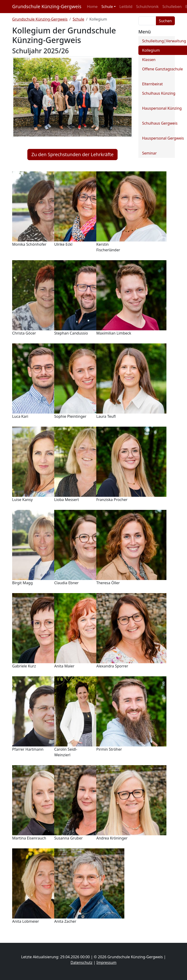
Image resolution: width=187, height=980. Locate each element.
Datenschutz (82, 962)
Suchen (165, 21)
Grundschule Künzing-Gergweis (47, 6)
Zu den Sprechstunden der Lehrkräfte (72, 154)
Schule (78, 19)
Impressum (107, 962)
